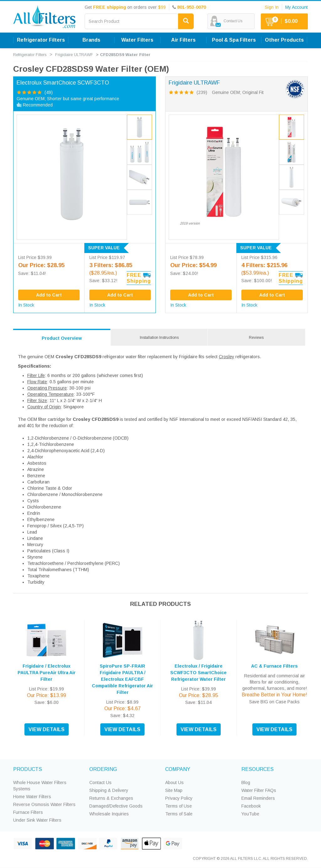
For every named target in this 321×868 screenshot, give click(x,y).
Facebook (251, 806)
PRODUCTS (28, 769)
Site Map (174, 790)
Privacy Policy (179, 798)
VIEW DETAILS (47, 729)
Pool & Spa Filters (234, 40)
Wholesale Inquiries (109, 814)
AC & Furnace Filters (274, 666)
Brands (91, 40)
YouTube (250, 814)
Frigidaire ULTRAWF (74, 55)
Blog (246, 783)
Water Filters (137, 40)
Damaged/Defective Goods (116, 806)
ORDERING (103, 769)
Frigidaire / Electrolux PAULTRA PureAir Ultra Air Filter (47, 673)
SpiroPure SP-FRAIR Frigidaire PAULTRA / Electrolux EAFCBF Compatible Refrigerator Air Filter (122, 679)
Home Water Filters (32, 797)
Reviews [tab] (256, 338)
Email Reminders (258, 798)
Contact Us (100, 783)
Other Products (284, 40)
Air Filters (183, 40)
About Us (174, 783)
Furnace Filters (28, 812)
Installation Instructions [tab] (159, 338)
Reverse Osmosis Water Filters (44, 804)
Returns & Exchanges (111, 798)
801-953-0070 (192, 7)
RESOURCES (258, 769)
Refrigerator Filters (41, 40)
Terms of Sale (179, 814)
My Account (297, 7)
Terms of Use (179, 806)
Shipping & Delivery (109, 790)
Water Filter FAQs (259, 790)
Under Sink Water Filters (37, 820)
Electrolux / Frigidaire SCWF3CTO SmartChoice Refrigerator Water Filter (198, 673)
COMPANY (178, 769)
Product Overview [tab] (62, 338)
